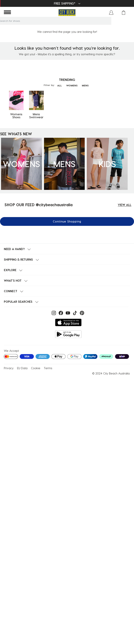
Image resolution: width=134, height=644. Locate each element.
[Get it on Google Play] (68, 334)
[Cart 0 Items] (124, 13)
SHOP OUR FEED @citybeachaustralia (38, 205)
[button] (111, 13)
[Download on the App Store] (68, 322)
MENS (85, 85)
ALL (60, 85)
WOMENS (72, 85)
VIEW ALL (125, 205)
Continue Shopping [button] (67, 221)
